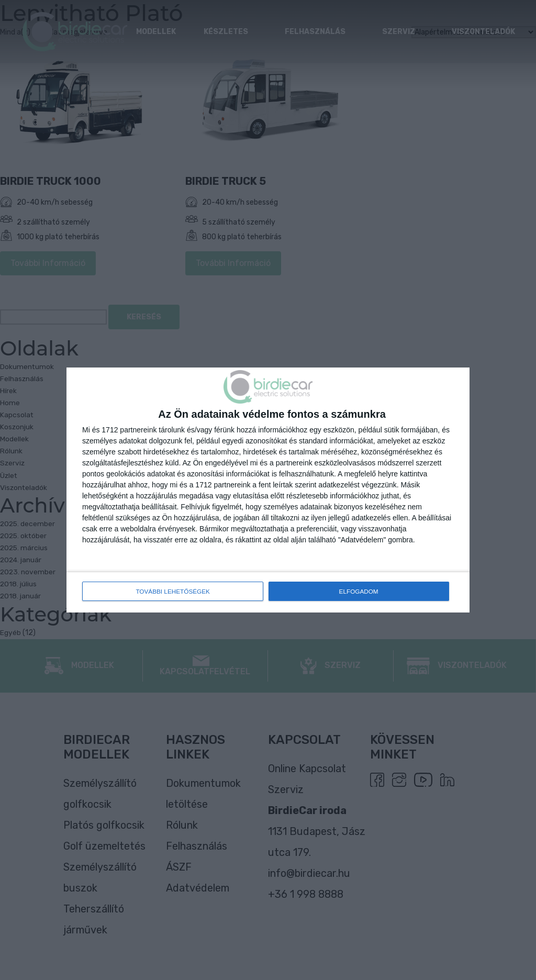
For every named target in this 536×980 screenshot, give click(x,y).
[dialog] (268, 490)
